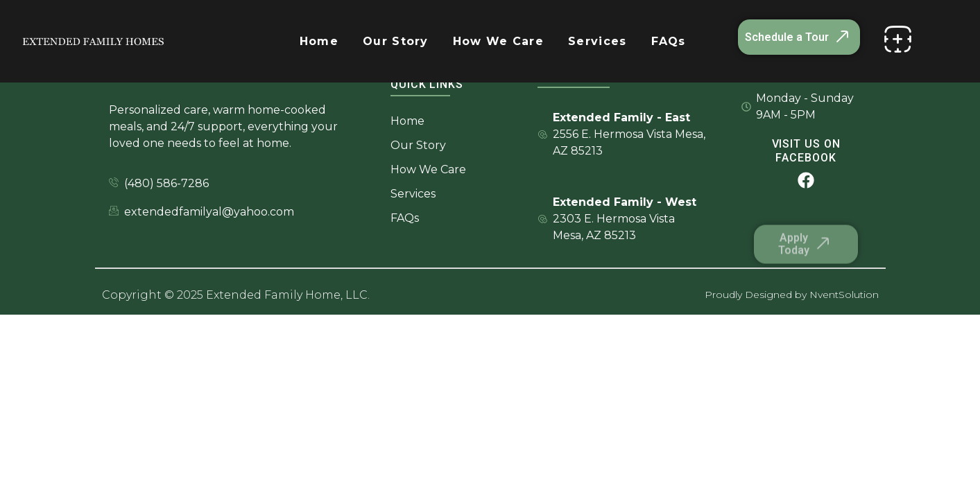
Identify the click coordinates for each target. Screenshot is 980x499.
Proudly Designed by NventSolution (792, 295)
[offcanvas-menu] (898, 40)
